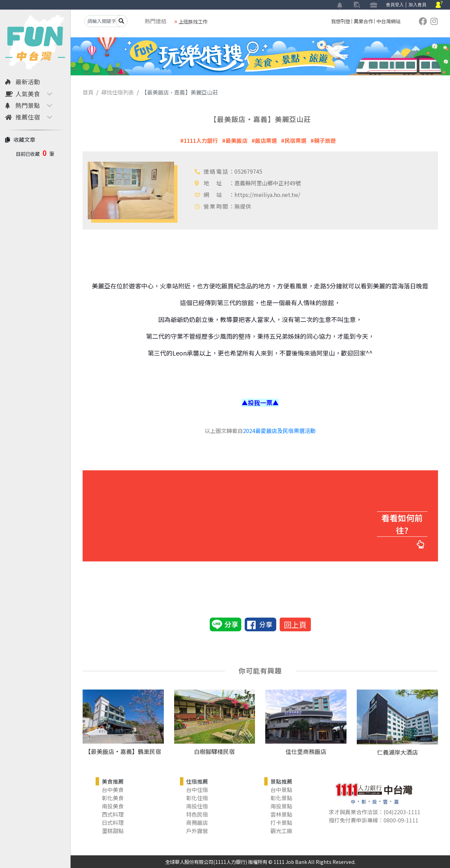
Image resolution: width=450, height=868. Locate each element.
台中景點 (281, 790)
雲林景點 (281, 814)
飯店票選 (266, 140)
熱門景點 (23, 105)
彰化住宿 (197, 798)
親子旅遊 (325, 140)
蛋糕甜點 (113, 831)
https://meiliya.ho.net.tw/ (267, 195)
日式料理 (113, 822)
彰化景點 (281, 798)
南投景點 (281, 806)
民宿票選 (295, 140)
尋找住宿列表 (118, 92)
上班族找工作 (193, 21)
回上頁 (295, 624)
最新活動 (23, 82)
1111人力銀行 (201, 140)
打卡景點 (281, 822)
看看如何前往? (403, 524)
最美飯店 (236, 140)
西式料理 (113, 814)
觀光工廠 (281, 831)
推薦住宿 (23, 117)
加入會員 (417, 5)
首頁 (88, 92)
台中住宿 (197, 790)
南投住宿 (197, 806)
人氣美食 (23, 94)
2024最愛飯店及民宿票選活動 (279, 431)
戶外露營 (197, 831)
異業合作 (363, 21)
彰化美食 (113, 798)
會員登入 (395, 5)
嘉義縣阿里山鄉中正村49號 (268, 183)
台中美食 (113, 790)
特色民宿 (197, 814)
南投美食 (113, 806)
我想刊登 (341, 21)
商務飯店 (197, 822)
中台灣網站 (388, 21)
